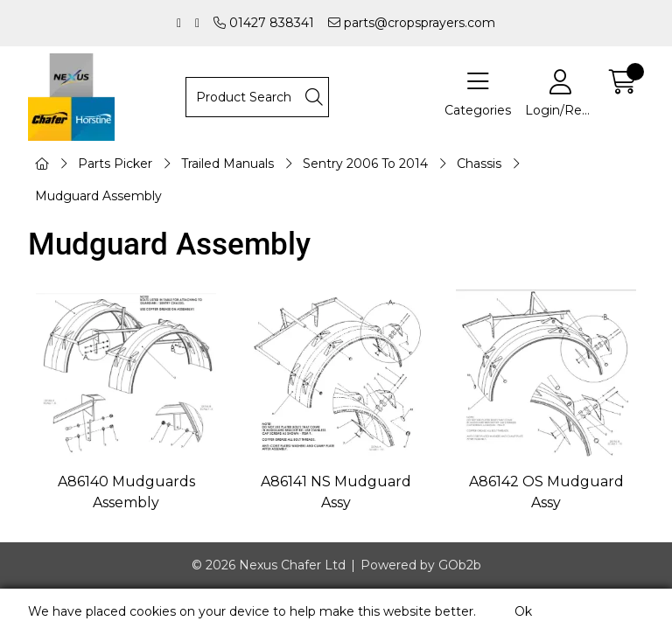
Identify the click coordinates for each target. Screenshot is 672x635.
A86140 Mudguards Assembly (126, 492)
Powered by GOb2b (421, 565)
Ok (523, 611)
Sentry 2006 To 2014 (365, 164)
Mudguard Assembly (98, 196)
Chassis (479, 164)
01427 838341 (264, 23)
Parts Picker (115, 164)
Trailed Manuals (227, 164)
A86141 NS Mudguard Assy (336, 492)
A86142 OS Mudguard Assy (546, 492)
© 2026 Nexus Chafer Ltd (269, 565)
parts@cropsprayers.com (412, 23)
